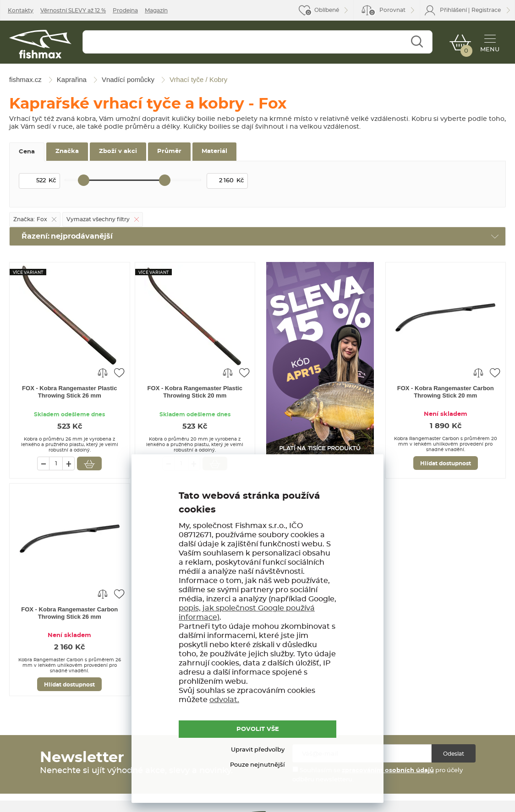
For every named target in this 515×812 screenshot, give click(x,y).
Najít (417, 42)
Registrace (486, 10)
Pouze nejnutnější (257, 765)
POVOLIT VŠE (258, 729)
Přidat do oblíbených (119, 372)
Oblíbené (327, 10)
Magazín (156, 11)
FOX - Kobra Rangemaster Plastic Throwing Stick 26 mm (69, 392)
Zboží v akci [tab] (118, 151)
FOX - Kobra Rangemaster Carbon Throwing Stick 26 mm (69, 613)
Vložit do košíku (89, 463)
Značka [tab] (67, 151)
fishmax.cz (40, 44)
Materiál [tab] (214, 151)
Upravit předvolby (258, 750)
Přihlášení (453, 10)
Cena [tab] (27, 152)
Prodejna (125, 11)
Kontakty (21, 11)
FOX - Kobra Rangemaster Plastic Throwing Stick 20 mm (195, 392)
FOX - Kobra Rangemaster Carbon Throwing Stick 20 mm (446, 392)
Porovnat (387, 12)
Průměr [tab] (169, 151)
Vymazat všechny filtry (98, 219)
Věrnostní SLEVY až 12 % (73, 11)
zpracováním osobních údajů (388, 771)
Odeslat (454, 754)
